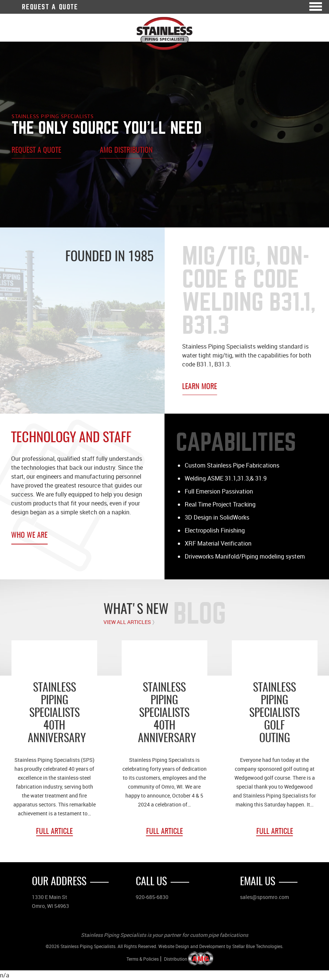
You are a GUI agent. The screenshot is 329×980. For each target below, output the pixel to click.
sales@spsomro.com (264, 897)
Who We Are (29, 536)
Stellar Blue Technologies (257, 946)
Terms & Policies (143, 959)
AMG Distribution (126, 151)
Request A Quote (50, 7)
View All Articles (127, 622)
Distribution (176, 959)
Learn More (200, 387)
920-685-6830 (152, 897)
